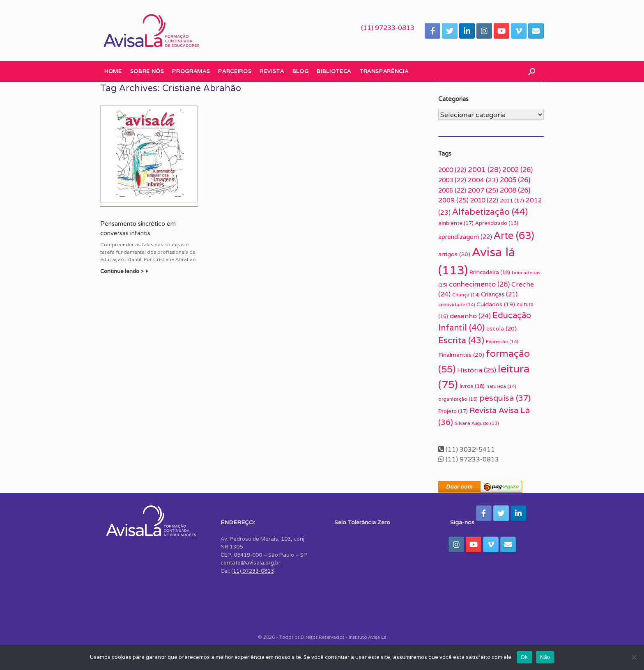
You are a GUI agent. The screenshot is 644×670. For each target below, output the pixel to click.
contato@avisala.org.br (251, 563)
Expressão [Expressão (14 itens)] (502, 342)
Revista (272, 71)
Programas (191, 71)
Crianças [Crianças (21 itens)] (499, 294)
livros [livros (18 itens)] (472, 386)
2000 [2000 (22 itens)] (452, 170)
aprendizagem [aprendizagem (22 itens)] (465, 237)
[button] (532, 71)
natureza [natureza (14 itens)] (501, 386)
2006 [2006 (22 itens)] (452, 190)
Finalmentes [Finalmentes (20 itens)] (461, 355)
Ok (524, 657)
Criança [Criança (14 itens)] (466, 295)
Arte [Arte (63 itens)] (514, 235)
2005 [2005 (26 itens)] (515, 180)
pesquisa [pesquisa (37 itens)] (505, 398)
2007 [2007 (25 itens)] (483, 190)
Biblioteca (334, 71)
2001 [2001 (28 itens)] (484, 170)
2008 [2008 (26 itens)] (515, 190)
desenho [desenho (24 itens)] (470, 316)
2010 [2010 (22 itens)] (484, 200)
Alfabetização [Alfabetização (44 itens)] (490, 212)
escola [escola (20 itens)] (501, 328)
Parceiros (235, 71)
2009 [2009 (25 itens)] (453, 200)
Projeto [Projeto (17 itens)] (453, 411)
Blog (301, 71)
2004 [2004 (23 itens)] (483, 180)
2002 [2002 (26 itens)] (517, 170)
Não (545, 657)
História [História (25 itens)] (477, 370)
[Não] (634, 657)
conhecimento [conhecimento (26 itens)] (479, 284)
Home (113, 71)
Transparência (384, 71)
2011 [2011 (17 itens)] (512, 201)
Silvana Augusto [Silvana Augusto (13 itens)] (477, 423)
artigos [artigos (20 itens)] (454, 254)
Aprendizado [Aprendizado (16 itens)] (497, 223)
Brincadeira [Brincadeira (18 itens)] (490, 272)
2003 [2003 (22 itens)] (452, 180)
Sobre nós (147, 71)
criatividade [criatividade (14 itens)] (457, 305)
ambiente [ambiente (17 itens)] (456, 223)
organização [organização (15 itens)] (458, 399)
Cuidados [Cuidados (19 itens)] (496, 304)
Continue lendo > (124, 271)
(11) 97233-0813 (388, 28)
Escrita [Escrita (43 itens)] (461, 340)
